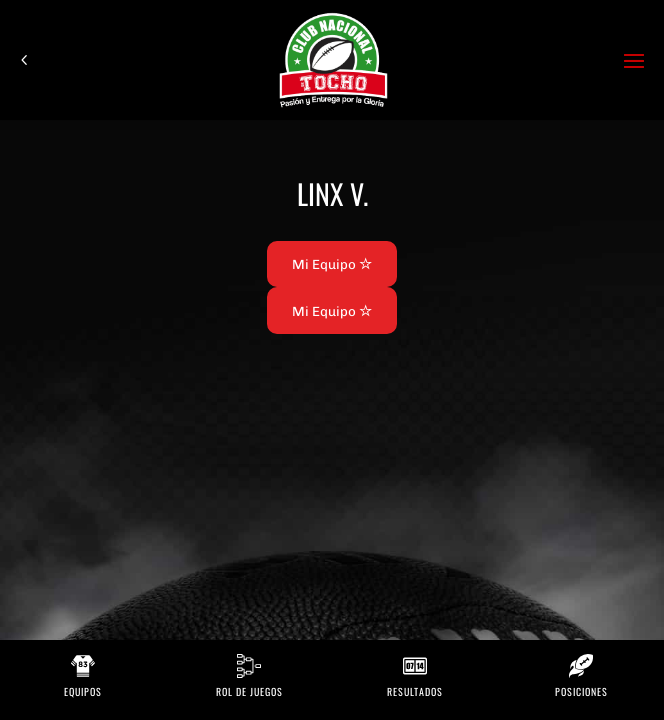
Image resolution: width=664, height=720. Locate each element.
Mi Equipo (332, 264)
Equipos (83, 691)
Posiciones (581, 691)
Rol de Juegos (249, 691)
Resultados (415, 691)
